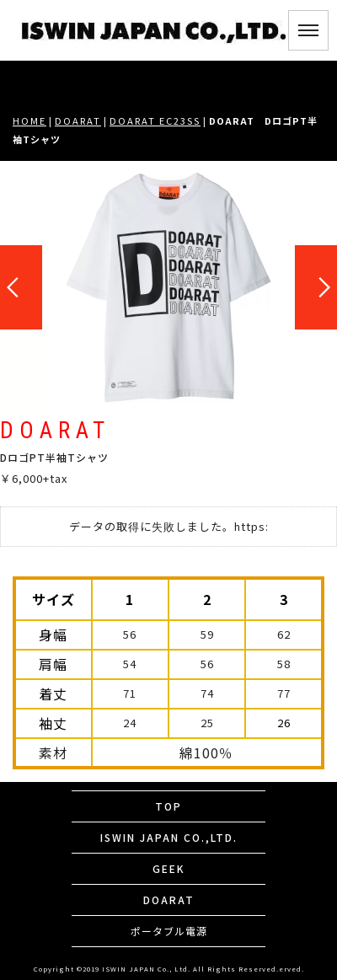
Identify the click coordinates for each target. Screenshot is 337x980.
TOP (168, 806)
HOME (29, 120)
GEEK (169, 868)
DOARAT (78, 120)
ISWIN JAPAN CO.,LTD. (169, 837)
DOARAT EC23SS (155, 120)
